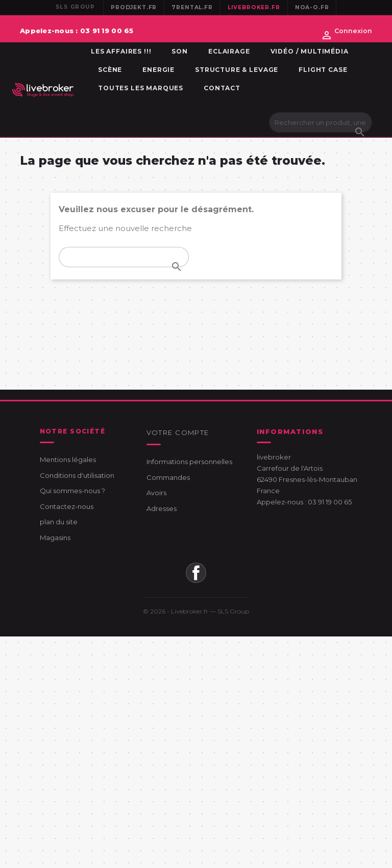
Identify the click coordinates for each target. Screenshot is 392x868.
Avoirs (156, 493)
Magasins (55, 538)
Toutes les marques (141, 88)
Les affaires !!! (121, 51)
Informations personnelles (189, 462)
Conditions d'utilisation (77, 475)
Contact (222, 88)
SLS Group (233, 611)
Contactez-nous (67, 506)
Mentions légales (68, 459)
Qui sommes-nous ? (72, 491)
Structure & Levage (237, 70)
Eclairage (229, 51)
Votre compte (178, 432)
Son (180, 51)
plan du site (59, 522)
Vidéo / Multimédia (310, 51)
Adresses (162, 508)
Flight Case (323, 70)
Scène (110, 70)
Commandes (168, 477)
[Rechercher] (321, 122)
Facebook (196, 573)
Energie (158, 70)
